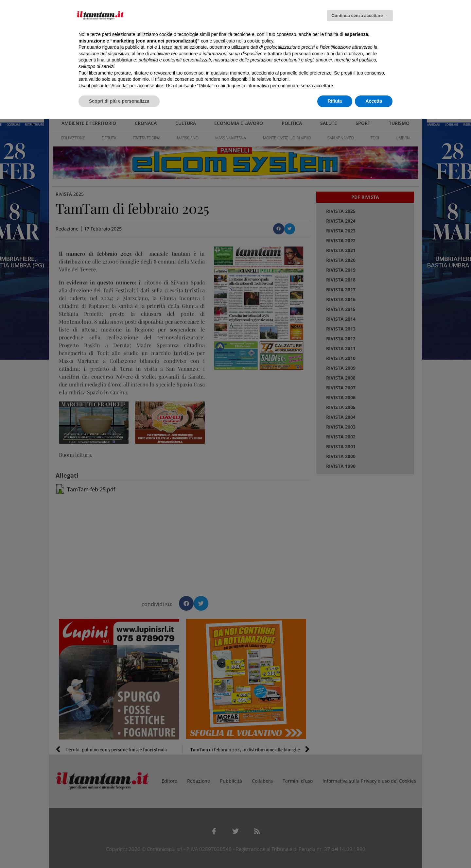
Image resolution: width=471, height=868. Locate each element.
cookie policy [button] (260, 41)
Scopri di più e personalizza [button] (119, 101)
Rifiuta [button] (335, 101)
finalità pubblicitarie (117, 60)
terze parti (172, 47)
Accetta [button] (374, 101)
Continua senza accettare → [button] (360, 16)
